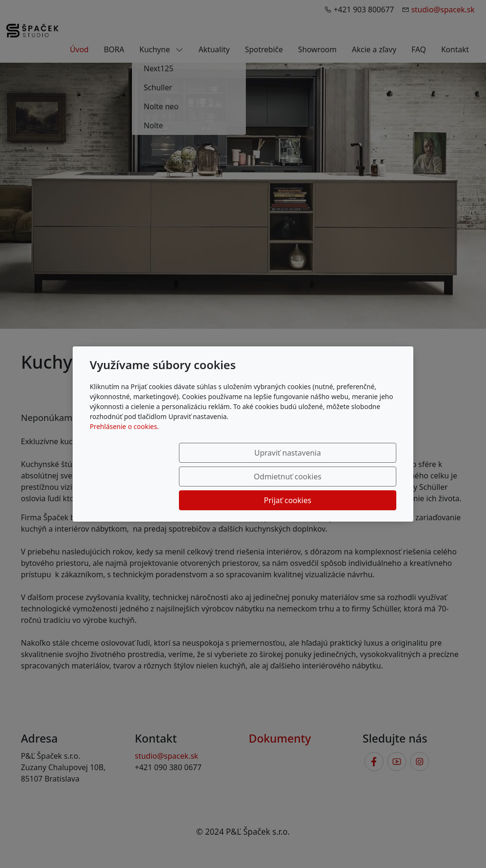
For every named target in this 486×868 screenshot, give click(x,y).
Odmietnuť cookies (256, 477)
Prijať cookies (351, 477)
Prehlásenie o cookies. (124, 450)
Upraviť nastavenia (161, 477)
